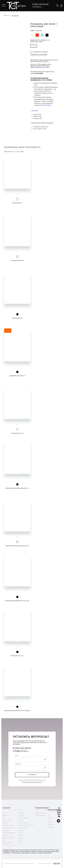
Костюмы (21, 830)
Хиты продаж (7, 820)
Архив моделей (23, 818)
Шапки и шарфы (23, 828)
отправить (32, 775)
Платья (21, 820)
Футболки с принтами (9, 845)
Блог (49, 815)
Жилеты (5, 823)
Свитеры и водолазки (9, 833)
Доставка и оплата (41, 813)
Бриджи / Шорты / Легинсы (26, 825)
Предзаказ (22, 815)
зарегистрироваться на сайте (40, 67)
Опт (49, 820)
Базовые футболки (8, 828)
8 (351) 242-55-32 (46, 105)
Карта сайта (51, 827)
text (16, 5)
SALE (4, 813)
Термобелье (22, 838)
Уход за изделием (41, 815)
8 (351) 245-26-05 (40, 4)
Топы (20, 842)
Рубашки (21, 835)
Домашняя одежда (8, 838)
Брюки (21, 840)
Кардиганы (6, 835)
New (4, 818)
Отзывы (50, 817)
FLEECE (5, 815)
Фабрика (50, 822)
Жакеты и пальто (24, 823)
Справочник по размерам (39, 54)
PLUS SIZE (22, 813)
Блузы (21, 833)
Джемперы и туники (9, 825)
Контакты (50, 825)
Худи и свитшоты (8, 842)
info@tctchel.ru (21, 751)
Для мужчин (6, 830)
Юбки (4, 840)
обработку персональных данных (32, 782)
